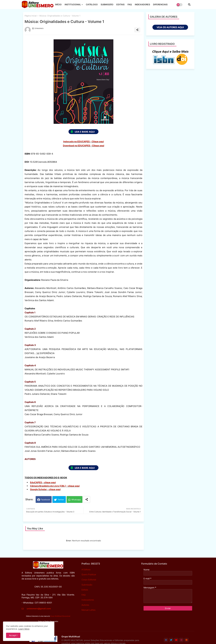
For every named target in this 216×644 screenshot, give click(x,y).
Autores (85, 605)
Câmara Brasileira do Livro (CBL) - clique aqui (55, 486)
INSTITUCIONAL (73, 4)
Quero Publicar (89, 574)
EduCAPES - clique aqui (43, 482)
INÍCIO (58, 4)
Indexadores (88, 600)
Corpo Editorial (89, 580)
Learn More (24, 629)
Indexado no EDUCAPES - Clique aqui (83, 142)
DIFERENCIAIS (160, 4)
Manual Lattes (88, 610)
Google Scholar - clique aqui (45, 489)
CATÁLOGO (92, 4)
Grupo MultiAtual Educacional (60, 616)
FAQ (130, 4)
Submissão (87, 585)
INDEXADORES (142, 4)
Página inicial (31, 16)
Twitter (61, 500)
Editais (85, 590)
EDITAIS (120, 4)
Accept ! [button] (13, 635)
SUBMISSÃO (107, 4)
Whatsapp (76, 500)
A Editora (86, 569)
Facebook (45, 500)
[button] (189, 5)
